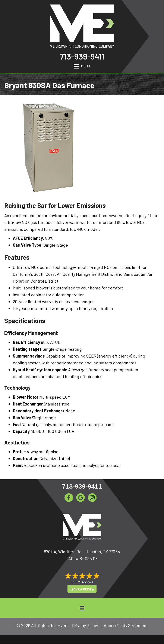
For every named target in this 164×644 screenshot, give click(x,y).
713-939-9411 (82, 56)
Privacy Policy (85, 625)
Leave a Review (82, 589)
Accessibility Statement (126, 625)
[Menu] (82, 66)
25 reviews (86, 582)
